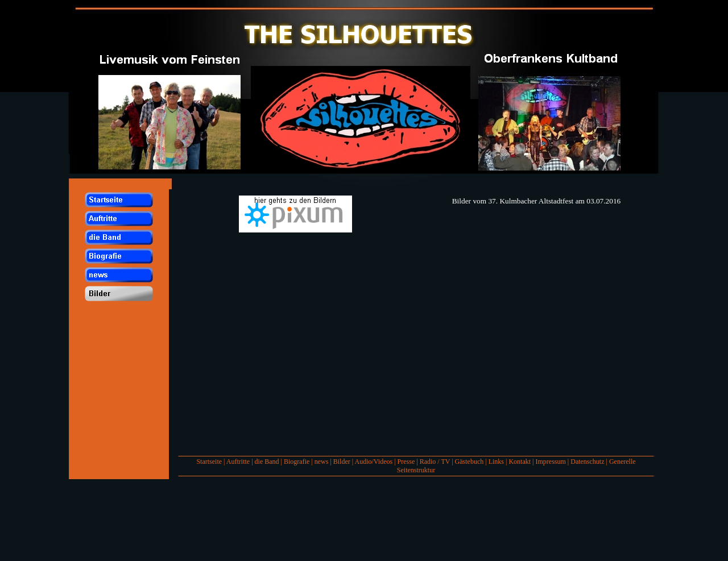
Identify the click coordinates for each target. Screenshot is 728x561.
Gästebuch (470, 462)
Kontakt (520, 462)
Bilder (342, 462)
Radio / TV (435, 462)
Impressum (550, 462)
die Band (267, 462)
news (322, 462)
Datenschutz (587, 462)
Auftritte (238, 462)
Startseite (209, 462)
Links (496, 462)
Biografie (297, 462)
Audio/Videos (374, 462)
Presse (406, 462)
